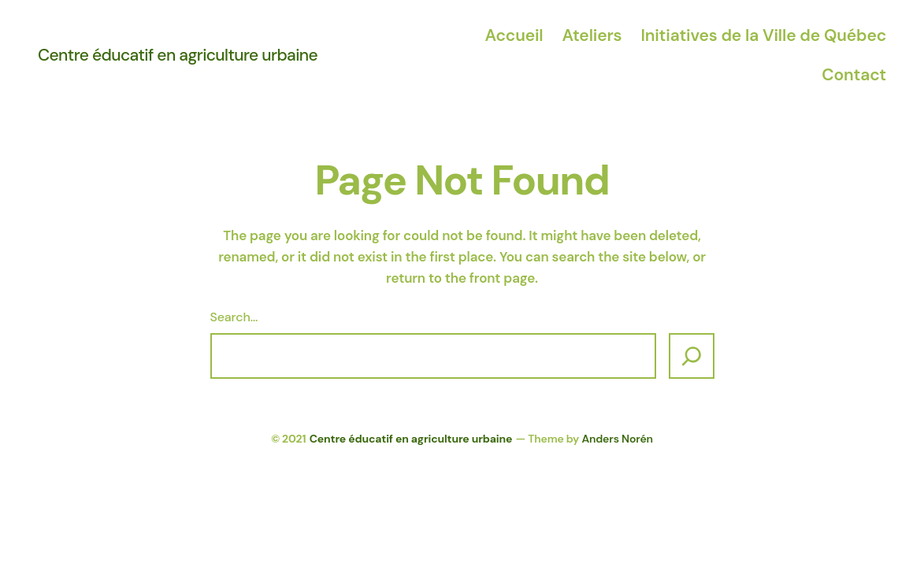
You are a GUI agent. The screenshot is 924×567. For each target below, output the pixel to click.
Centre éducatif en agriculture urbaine (178, 55)
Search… (234, 317)
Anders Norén (617, 439)
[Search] (692, 356)
